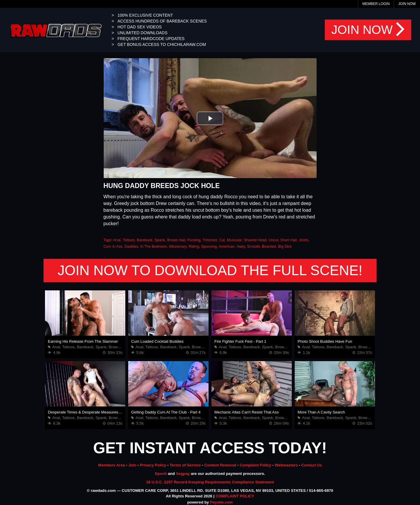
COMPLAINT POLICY (235, 496)
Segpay (183, 474)
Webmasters (286, 465)
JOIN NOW (368, 30)
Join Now (407, 4)
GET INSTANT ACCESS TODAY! (210, 448)
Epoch (161, 474)
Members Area (111, 465)
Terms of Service (185, 465)
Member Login (376, 4)
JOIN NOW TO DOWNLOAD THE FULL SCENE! (210, 270)
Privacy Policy (153, 465)
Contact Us (312, 465)
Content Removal (220, 465)
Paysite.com (221, 502)
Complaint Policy (256, 465)
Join (132, 465)
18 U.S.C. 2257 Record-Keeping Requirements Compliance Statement (210, 482)
